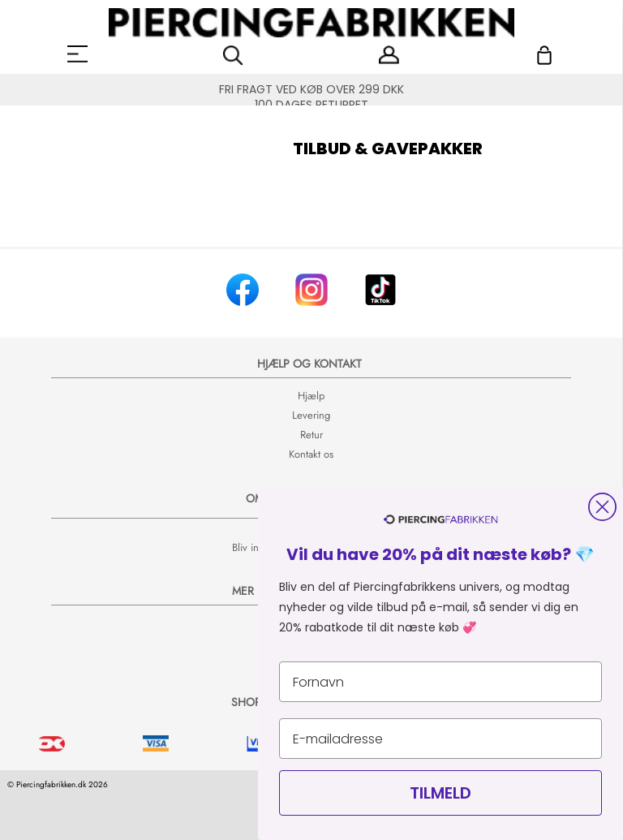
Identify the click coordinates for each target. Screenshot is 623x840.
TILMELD (440, 793)
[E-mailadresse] (440, 739)
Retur (311, 435)
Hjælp (311, 396)
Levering (311, 415)
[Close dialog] (602, 507)
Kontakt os (311, 454)
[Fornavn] (440, 682)
